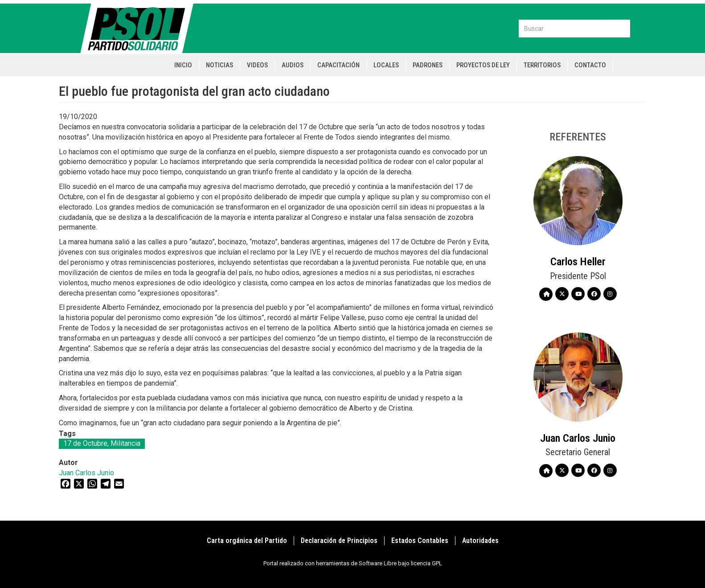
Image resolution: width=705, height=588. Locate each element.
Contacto (590, 65)
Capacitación (338, 65)
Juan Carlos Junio (86, 473)
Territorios (542, 65)
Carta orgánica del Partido (247, 541)
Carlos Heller (578, 262)
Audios (293, 65)
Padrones (428, 65)
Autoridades (480, 541)
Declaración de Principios (339, 541)
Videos (257, 65)
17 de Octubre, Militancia (102, 443)
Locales (386, 65)
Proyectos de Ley (483, 65)
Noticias (219, 65)
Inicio (183, 65)
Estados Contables (420, 541)
